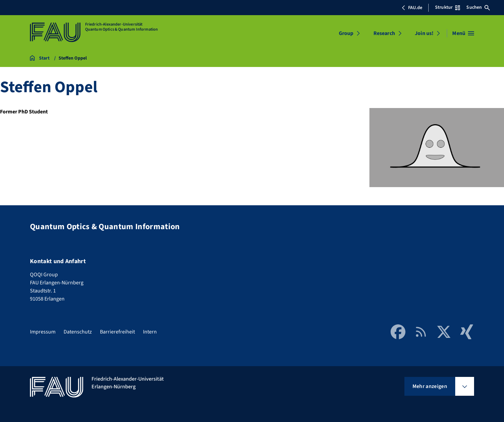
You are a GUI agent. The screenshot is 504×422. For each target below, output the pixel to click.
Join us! (424, 33)
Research (384, 33)
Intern (150, 332)
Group (346, 33)
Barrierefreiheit (117, 332)
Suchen (478, 7)
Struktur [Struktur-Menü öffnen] (447, 7)
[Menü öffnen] (463, 33)
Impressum (43, 332)
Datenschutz (78, 332)
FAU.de (412, 8)
